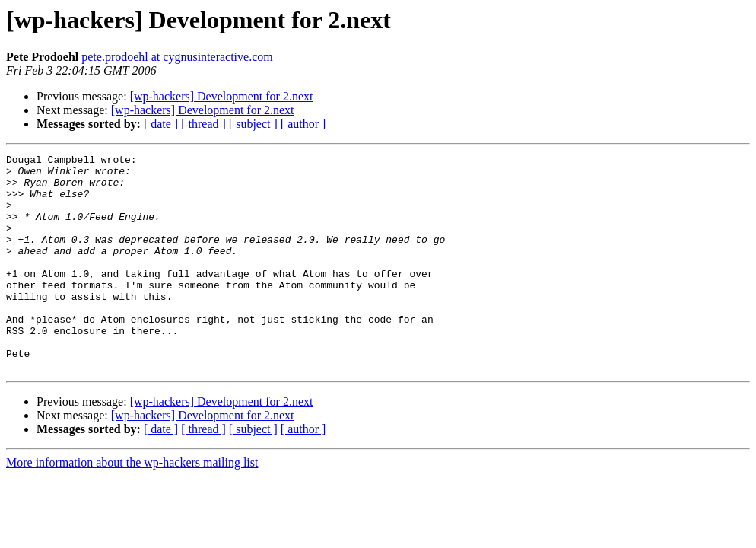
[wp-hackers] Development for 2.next (222, 96)
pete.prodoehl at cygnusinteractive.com (177, 57)
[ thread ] (203, 124)
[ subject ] (253, 124)
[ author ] (303, 124)
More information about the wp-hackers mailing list (132, 506)
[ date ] (161, 124)
